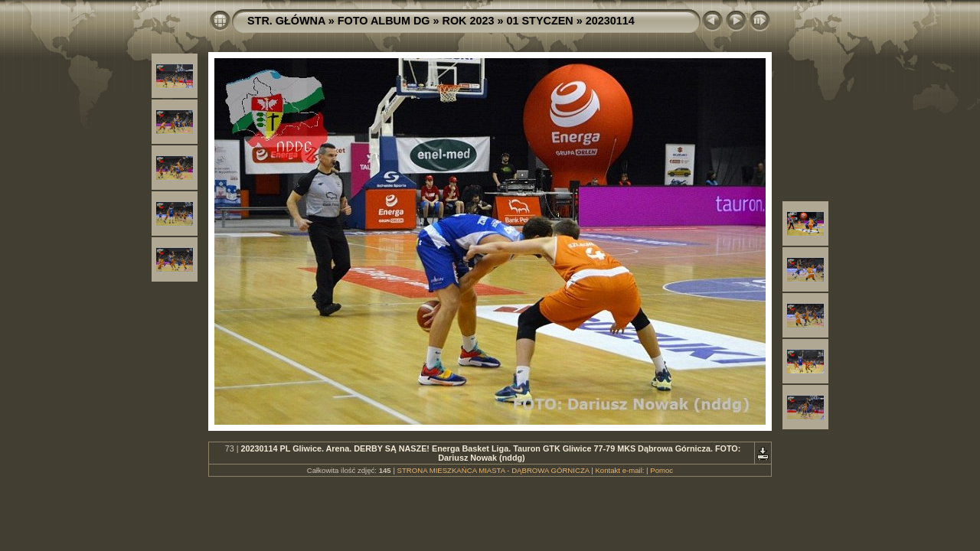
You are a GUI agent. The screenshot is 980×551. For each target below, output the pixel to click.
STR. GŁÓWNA (286, 21)
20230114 (610, 21)
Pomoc (661, 470)
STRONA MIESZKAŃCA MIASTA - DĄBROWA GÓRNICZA (493, 470)
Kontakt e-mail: (619, 470)
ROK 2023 (469, 21)
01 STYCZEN (540, 21)
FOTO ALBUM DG (384, 21)
